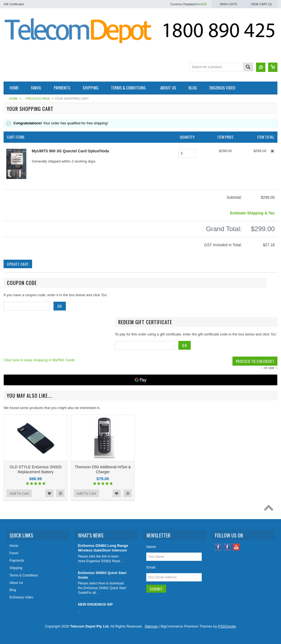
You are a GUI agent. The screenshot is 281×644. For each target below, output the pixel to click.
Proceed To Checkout (255, 361)
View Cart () (261, 4)
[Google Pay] (140, 380)
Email (151, 567)
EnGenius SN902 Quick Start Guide (102, 575)
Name (151, 547)
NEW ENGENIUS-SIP (95, 604)
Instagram (227, 547)
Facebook (218, 547)
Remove (272, 151)
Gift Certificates (14, 4)
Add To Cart (19, 493)
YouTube (236, 547)
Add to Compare (60, 493)
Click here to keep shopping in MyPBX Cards (39, 360)
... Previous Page (36, 99)
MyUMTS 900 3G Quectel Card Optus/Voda (70, 151)
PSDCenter (227, 626)
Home (14, 99)
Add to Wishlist (49, 493)
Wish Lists (228, 4)
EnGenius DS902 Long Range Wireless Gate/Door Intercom (103, 548)
